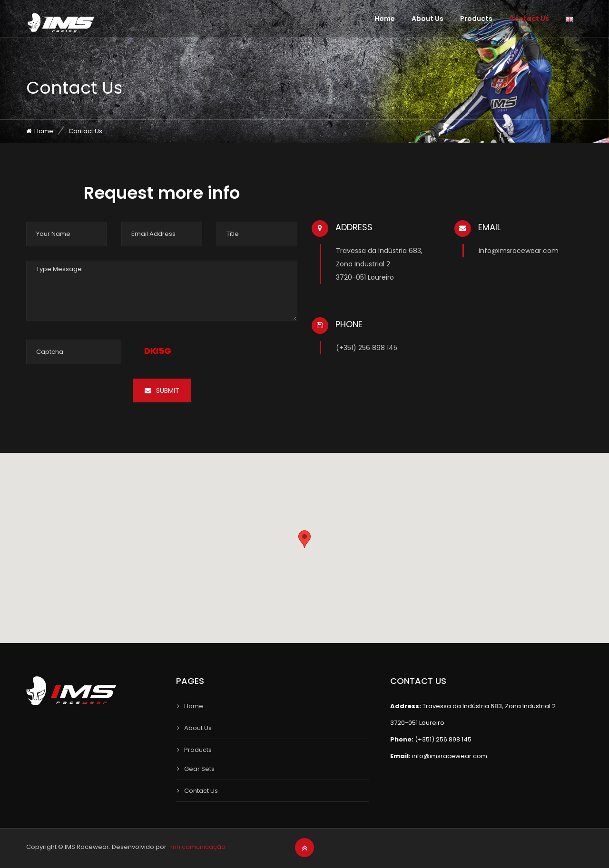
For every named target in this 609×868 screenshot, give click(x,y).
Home (385, 19)
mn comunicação (198, 847)
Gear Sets (199, 769)
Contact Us (529, 19)
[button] (304, 539)
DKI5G (158, 351)
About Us (427, 19)
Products (476, 19)
